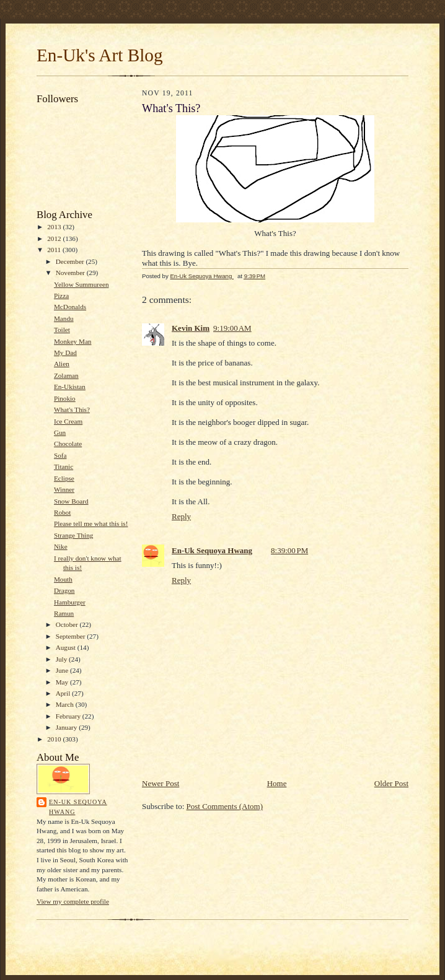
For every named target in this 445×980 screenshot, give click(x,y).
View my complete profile (73, 901)
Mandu (64, 318)
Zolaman (66, 375)
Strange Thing (73, 535)
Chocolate (68, 444)
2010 (55, 739)
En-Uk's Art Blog (100, 55)
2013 (55, 227)
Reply (181, 516)
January (68, 727)
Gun (60, 432)
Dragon (64, 590)
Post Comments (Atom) (225, 806)
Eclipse (64, 478)
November (71, 273)
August (67, 647)
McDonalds (70, 307)
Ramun (64, 613)
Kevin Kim (191, 328)
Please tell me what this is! (91, 523)
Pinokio (65, 398)
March (66, 704)
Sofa (60, 455)
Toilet (62, 330)
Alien (62, 364)
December (71, 261)
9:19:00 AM (232, 328)
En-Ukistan (70, 387)
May (63, 682)
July (62, 659)
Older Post (391, 783)
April (64, 693)
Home (277, 783)
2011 (55, 250)
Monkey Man (73, 341)
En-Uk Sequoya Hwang (78, 807)
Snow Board (71, 501)
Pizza (61, 295)
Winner (64, 489)
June (63, 670)
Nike (61, 546)
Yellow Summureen (82, 284)
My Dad (65, 352)
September (72, 636)
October (68, 624)
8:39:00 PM (289, 550)
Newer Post (161, 783)
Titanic (64, 466)
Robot (62, 512)
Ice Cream (68, 421)
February (69, 716)
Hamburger (70, 602)
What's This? (72, 409)
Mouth (63, 579)
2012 (55, 238)
